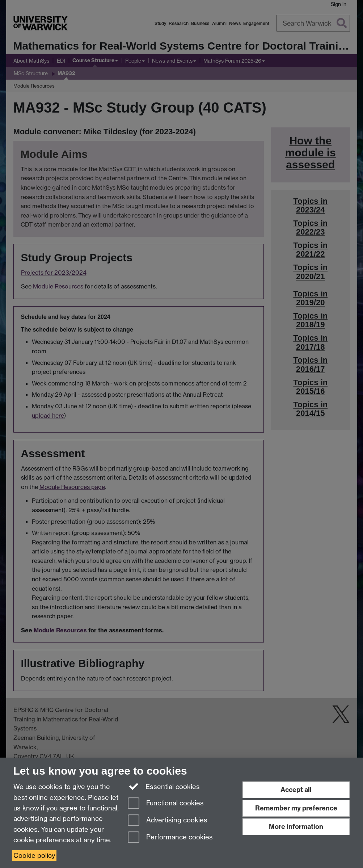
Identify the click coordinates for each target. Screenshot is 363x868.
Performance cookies (170, 838)
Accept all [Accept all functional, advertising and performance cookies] (296, 790)
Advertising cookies (168, 821)
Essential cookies (164, 786)
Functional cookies (166, 804)
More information (296, 827)
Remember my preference (296, 808)
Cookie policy (34, 856)
